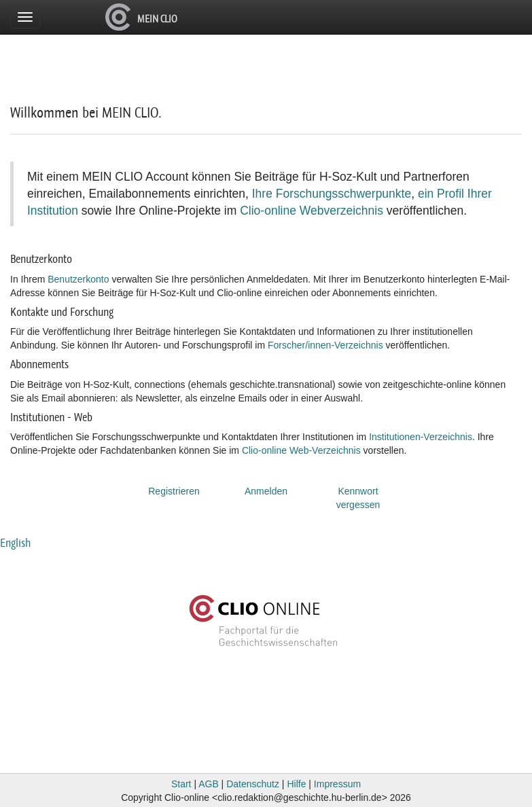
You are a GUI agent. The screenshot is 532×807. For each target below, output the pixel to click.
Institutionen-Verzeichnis (421, 437)
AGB (209, 784)
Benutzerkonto (78, 279)
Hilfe (296, 784)
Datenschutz (253, 784)
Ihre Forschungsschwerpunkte (332, 194)
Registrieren (174, 491)
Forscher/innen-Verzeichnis (325, 345)
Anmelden (266, 491)
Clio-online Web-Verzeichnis (301, 450)
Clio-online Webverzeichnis (312, 211)
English (15, 543)
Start (181, 784)
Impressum (337, 784)
